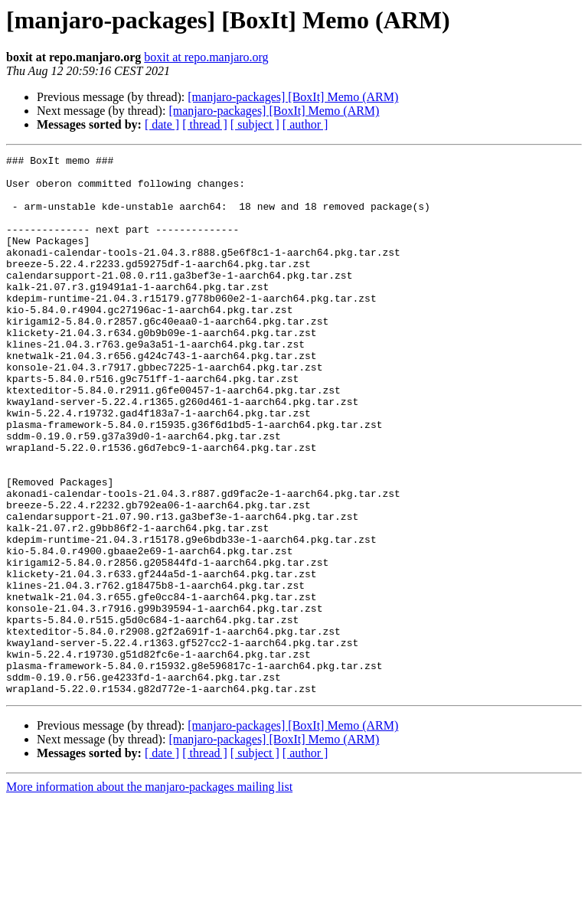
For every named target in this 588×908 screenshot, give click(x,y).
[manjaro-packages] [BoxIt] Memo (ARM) (293, 97)
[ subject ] (255, 124)
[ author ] (305, 124)
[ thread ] (205, 124)
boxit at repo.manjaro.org (206, 57)
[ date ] (162, 124)
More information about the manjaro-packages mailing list (149, 895)
